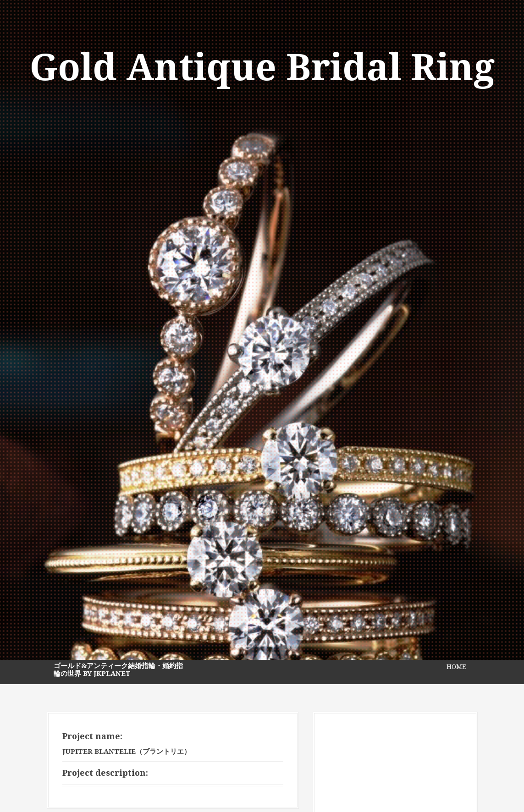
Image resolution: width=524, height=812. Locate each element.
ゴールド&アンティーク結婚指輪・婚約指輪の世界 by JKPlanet (118, 670)
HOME (456, 667)
